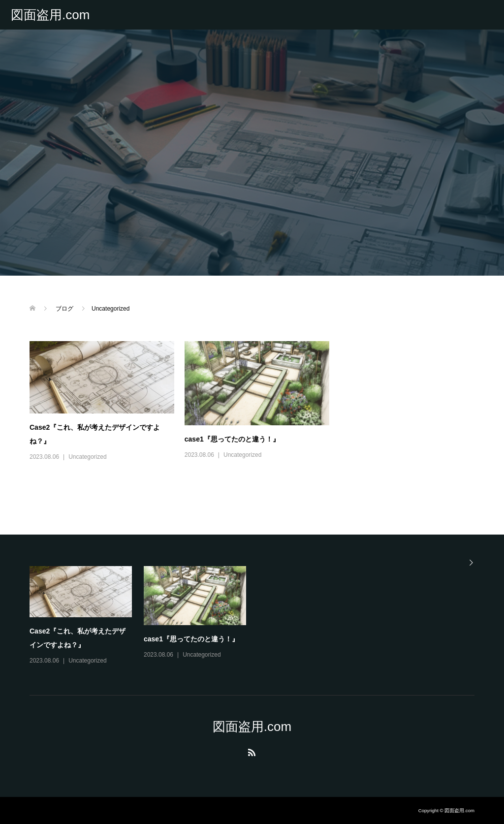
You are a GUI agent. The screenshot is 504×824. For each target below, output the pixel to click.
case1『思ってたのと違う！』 (232, 439)
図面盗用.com (50, 15)
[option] (258, 616)
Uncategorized (87, 457)
